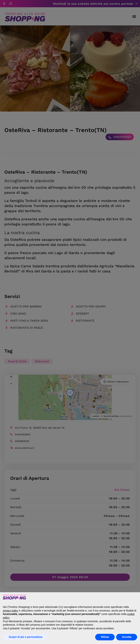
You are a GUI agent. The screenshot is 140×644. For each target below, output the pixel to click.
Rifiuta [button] (105, 637)
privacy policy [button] (11, 611)
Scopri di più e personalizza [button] (26, 637)
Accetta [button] (127, 637)
